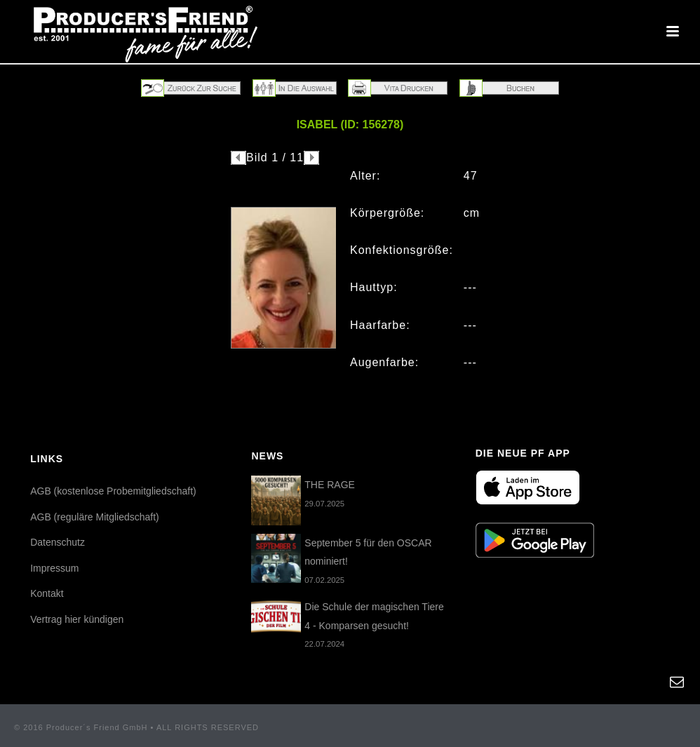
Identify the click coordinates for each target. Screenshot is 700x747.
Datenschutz (58, 542)
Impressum (54, 568)
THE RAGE (330, 485)
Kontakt (47, 593)
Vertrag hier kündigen (77, 619)
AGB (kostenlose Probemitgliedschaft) (113, 491)
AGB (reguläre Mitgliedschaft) (95, 517)
